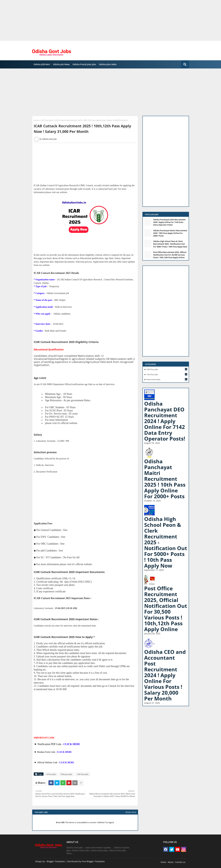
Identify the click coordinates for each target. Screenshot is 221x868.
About (171, 862)
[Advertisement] (87, 20)
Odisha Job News (61, 64)
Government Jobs (167, 379)
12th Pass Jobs (47, 120)
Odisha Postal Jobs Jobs (84, 64)
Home (36, 120)
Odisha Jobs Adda (108, 64)
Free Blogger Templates (93, 861)
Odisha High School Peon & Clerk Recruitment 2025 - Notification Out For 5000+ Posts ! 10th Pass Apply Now (170, 244)
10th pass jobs (66, 774)
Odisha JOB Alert (42, 64)
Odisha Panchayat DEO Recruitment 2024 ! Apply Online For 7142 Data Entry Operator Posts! (169, 222)
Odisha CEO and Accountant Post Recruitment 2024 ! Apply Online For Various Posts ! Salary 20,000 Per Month (165, 675)
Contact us (180, 862)
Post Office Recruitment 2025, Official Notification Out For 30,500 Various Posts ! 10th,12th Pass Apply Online (170, 255)
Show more (131, 812)
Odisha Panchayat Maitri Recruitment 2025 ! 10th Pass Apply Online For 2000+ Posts (170, 233)
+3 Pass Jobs (51, 774)
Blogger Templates (56, 861)
